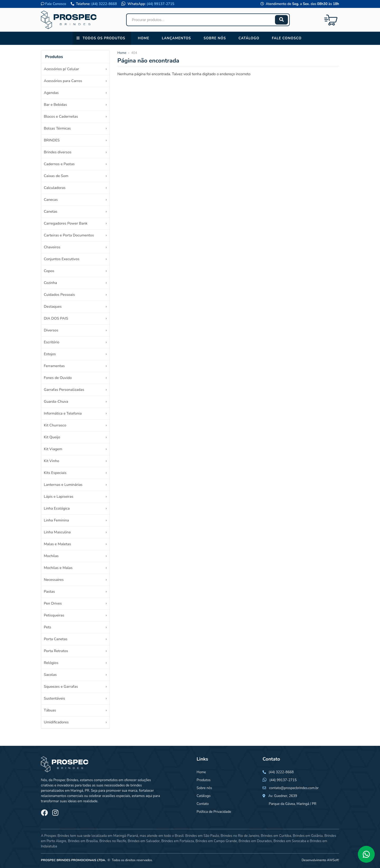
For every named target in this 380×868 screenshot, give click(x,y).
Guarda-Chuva (56, 402)
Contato (203, 804)
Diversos (51, 330)
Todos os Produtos (104, 38)
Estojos (50, 354)
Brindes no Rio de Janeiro (240, 836)
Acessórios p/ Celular (61, 69)
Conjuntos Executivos (62, 259)
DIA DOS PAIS (56, 318)
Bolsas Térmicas (57, 128)
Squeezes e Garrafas (61, 687)
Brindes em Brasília (83, 841)
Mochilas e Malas (58, 568)
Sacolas (50, 675)
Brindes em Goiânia (308, 836)
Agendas (51, 93)
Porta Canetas (56, 639)
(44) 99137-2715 (161, 4)
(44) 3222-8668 (104, 4)
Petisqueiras (54, 615)
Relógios (51, 663)
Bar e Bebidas (55, 105)
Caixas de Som (56, 176)
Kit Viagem (53, 449)
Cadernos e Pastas (59, 164)
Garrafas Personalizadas (64, 390)
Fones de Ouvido (58, 378)
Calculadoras (55, 188)
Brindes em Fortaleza (177, 841)
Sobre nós (215, 38)
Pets (47, 627)
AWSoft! (333, 860)
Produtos (204, 780)
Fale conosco (287, 38)
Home (143, 38)
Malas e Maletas (57, 544)
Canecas (51, 200)
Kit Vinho (51, 461)
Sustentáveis (54, 698)
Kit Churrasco (55, 425)
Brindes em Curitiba (276, 836)
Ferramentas (54, 366)
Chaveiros (52, 247)
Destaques (53, 307)
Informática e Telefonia (63, 413)
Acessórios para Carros (63, 81)
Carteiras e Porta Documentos (69, 235)
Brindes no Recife (113, 841)
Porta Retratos (56, 651)
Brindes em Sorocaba (290, 841)
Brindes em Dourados (255, 841)
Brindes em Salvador (144, 841)
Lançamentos (176, 38)
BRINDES (52, 140)
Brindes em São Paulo (202, 836)
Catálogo (249, 38)
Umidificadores (56, 722)
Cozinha (50, 283)
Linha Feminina (56, 520)
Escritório (52, 342)
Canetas (51, 212)
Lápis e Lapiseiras (59, 497)
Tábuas (50, 710)
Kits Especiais (55, 473)
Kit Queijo (52, 437)
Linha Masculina (57, 532)
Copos (49, 271)
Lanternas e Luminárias (63, 485)
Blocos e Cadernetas (61, 117)
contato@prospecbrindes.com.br (294, 788)
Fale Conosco (56, 4)
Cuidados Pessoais (59, 295)
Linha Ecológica (57, 508)
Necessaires (54, 580)
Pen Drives (53, 603)
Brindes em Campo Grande (216, 841)
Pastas (49, 592)
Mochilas (51, 556)
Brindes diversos (58, 152)
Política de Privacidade (214, 812)
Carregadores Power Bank (66, 223)
